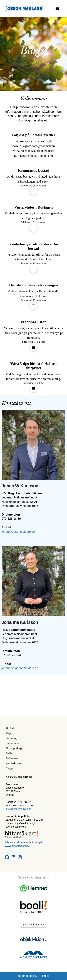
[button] (57, 9)
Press (46, 976)
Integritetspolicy (27, 976)
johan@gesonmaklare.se (18, 532)
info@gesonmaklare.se (18, 809)
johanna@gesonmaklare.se (20, 668)
